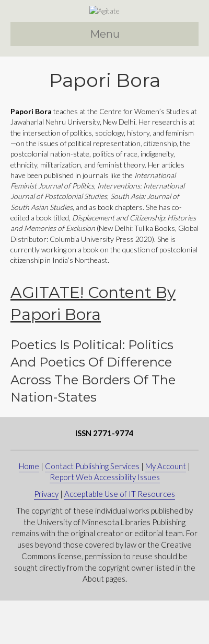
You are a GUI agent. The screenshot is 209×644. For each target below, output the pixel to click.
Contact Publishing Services (92, 509)
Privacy (46, 537)
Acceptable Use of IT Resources (120, 537)
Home (29, 509)
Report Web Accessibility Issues (105, 521)
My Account (166, 509)
